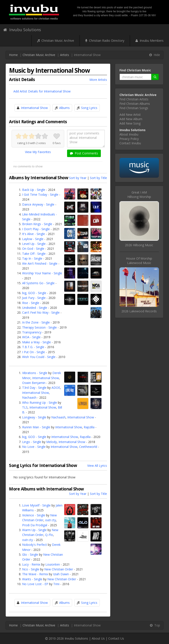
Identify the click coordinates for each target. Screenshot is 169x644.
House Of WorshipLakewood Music (139, 261)
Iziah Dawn (61, 574)
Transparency (32, 332)
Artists (65, 55)
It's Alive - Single (34, 234)
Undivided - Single (35, 308)
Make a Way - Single (36, 342)
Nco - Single (31, 569)
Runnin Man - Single (36, 427)
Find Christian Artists (134, 99)
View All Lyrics (97, 466)
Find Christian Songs (134, 108)
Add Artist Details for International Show (42, 91)
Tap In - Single (32, 258)
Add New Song (130, 123)
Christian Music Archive (56, 41)
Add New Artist (130, 115)
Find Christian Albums (135, 104)
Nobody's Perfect (35, 545)
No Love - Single (34, 447)
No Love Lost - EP (35, 584)
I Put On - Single (34, 352)
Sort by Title (98, 178)
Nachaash (29, 397)
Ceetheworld (88, 447)
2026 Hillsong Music (139, 245)
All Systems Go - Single (38, 283)
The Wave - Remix (35, 574)
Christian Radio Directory (105, 41)
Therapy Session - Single (39, 327)
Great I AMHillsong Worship (139, 194)
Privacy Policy (129, 139)
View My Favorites (38, 152)
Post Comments (84, 153)
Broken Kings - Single (37, 224)
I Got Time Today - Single (40, 194)
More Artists (98, 80)
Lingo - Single (32, 442)
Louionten (53, 564)
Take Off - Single (34, 254)
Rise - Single (31, 303)
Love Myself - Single (36, 505)
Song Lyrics (89, 108)
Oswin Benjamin (34, 383)
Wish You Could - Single (39, 357)
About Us (98, 638)
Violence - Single (34, 515)
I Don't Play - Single (36, 229)
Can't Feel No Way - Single (41, 312)
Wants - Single (32, 579)
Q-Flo (49, 535)
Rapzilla (89, 427)
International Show (34, 108)
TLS (25, 407)
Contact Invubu (130, 143)
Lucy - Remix (31, 564)
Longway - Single (34, 417)
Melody (52, 442)
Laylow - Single (33, 239)
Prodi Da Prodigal (35, 525)
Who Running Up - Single (40, 402)
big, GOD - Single (34, 293)
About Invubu (129, 134)
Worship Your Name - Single (42, 273)
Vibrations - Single (35, 373)
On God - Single (33, 249)
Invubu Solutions (22, 30)
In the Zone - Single (36, 322)
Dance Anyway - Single (38, 204)
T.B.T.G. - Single (33, 347)
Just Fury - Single (34, 298)
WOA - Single (31, 337)
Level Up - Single (34, 244)
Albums (64, 108)
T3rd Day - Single (34, 388)
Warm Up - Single (34, 530)
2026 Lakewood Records (139, 311)
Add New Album (131, 119)
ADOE (56, 388)
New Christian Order (59, 569)
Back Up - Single (34, 190)
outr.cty (51, 520)
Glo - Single (30, 554)
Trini (56, 584)
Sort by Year (78, 178)
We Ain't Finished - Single (40, 263)
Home (13, 55)
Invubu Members (149, 41)
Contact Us (116, 638)
